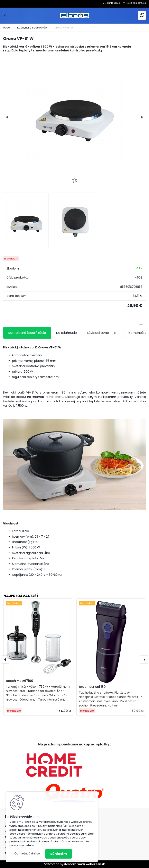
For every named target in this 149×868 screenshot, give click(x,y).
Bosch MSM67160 (20, 681)
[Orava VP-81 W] (74, 117)
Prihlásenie (113, 3)
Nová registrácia (136, 3)
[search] (142, 15)
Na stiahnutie (66, 333)
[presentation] (7, 117)
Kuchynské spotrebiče (32, 28)
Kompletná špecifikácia (27, 333)
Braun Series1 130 (92, 687)
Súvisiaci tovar (103, 333)
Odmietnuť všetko (27, 854)
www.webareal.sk (91, 864)
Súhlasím (59, 854)
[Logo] (75, 15)
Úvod (7, 28)
